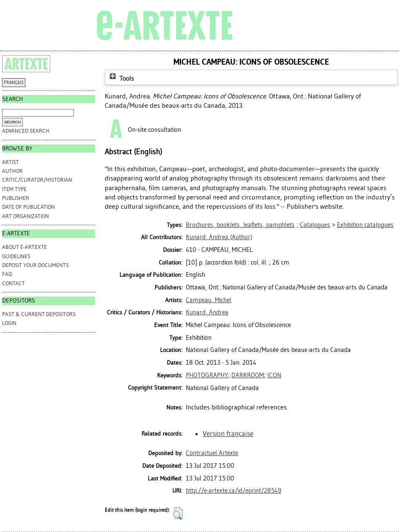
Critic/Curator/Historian (37, 180)
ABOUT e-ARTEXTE (24, 247)
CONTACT (14, 283)
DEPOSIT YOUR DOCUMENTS (35, 265)
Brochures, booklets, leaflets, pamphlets (240, 225)
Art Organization (26, 216)
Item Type (14, 189)
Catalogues (315, 225)
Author (12, 171)
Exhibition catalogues (365, 225)
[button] (178, 513)
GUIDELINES (16, 256)
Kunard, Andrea (207, 312)
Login (9, 323)
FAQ (7, 274)
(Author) (219, 237)
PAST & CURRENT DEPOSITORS (39, 314)
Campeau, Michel (209, 300)
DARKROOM (248, 375)
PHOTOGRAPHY (207, 375)
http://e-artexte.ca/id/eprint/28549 (233, 491)
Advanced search (26, 131)
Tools (121, 78)
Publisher (16, 198)
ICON (274, 375)
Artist (11, 162)
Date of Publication (28, 207)
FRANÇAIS (14, 83)
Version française (228, 434)
